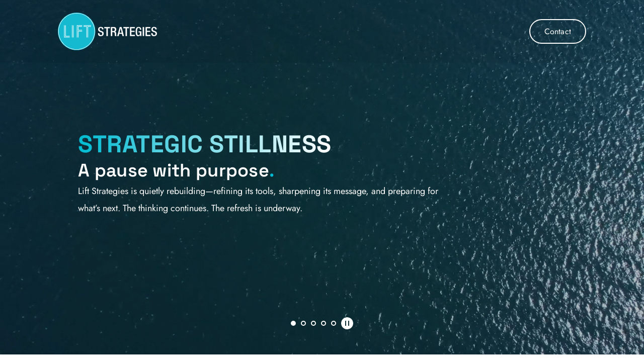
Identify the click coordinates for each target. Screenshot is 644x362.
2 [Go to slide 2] (303, 323)
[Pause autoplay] (347, 323)
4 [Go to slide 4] (324, 323)
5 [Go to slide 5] (334, 323)
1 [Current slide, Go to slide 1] (293, 323)
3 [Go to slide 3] (313, 323)
